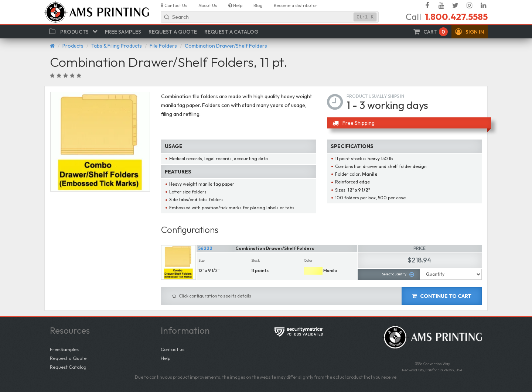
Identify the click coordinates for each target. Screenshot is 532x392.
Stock (255, 260)
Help (166, 358)
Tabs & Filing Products (117, 46)
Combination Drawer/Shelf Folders (226, 46)
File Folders (163, 46)
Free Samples (64, 349)
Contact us (173, 349)
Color (308, 260)
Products (73, 46)
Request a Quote (68, 358)
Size (202, 260)
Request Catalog (68, 367)
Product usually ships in (375, 96)
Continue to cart (442, 296)
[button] (470, 32)
